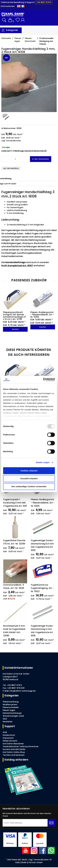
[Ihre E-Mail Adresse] (25, 823)
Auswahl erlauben (29, 479)
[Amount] (15, 159)
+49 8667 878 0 (44, 2)
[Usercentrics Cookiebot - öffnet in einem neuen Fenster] (43, 380)
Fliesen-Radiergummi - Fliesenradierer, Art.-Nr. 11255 (42, 315)
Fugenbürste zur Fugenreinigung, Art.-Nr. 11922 (42, 588)
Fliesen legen (9, 710)
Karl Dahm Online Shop (14, 752)
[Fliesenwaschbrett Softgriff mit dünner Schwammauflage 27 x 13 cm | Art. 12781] (14, 374)
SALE (5, 719)
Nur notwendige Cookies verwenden (29, 486)
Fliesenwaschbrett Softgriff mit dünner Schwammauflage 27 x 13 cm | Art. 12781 (15, 316)
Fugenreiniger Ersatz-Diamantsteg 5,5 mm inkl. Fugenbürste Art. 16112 (43, 545)
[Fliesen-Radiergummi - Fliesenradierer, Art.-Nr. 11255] (44, 374)
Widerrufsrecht (10, 741)
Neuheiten (8, 722)
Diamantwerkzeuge (12, 713)
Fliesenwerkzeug (11, 702)
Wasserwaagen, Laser (13, 716)
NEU (7, 58)
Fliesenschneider (11, 707)
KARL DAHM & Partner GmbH (29, 862)
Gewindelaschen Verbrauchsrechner (21, 746)
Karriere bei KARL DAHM (14, 749)
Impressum (8, 738)
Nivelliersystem (10, 705)
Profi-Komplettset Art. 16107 (17, 266)
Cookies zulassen (29, 471)
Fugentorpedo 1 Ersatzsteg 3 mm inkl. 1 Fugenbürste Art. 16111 (15, 503)
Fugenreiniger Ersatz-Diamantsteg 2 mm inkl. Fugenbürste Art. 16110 (42, 631)
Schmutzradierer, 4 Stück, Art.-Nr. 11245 (14, 586)
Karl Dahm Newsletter (13, 744)
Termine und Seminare (14, 755)
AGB (5, 732)
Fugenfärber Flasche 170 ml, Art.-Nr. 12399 (14, 542)
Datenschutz (9, 735)
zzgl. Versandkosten (11, 141)
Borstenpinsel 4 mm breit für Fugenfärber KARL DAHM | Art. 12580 (15, 631)
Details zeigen (43, 462)
